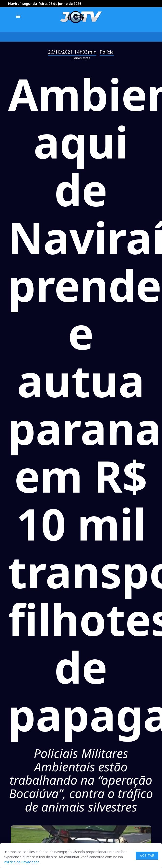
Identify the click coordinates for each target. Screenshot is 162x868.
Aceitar (147, 856)
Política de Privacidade (22, 862)
